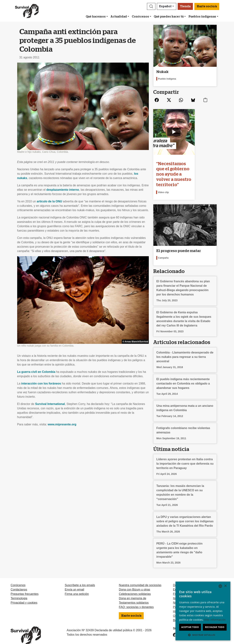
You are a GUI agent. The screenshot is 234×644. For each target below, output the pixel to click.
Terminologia (19, 592)
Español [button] (165, 6)
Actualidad (119, 17)
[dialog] (203, 611)
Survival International (50, 404)
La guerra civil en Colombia (36, 372)
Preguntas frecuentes (24, 587)
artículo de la (49, 201)
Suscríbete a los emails (80, 578)
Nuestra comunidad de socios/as (140, 578)
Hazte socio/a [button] (207, 6)
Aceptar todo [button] (190, 627)
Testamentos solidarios (134, 596)
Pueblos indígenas (202, 17)
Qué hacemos (96, 17)
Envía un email (74, 583)
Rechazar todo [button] (215, 627)
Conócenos (140, 17)
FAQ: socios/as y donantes (136, 600)
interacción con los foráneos (41, 383)
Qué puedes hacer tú (169, 17)
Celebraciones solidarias (135, 587)
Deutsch (178, 578)
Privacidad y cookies (24, 596)
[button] (151, 6)
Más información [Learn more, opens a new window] (215, 620)
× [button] (225, 586)
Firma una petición (77, 587)
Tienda (185, 6)
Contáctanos (19, 583)
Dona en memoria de (132, 592)
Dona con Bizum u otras (134, 583)
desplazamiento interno (63, 190)
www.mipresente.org (62, 424)
